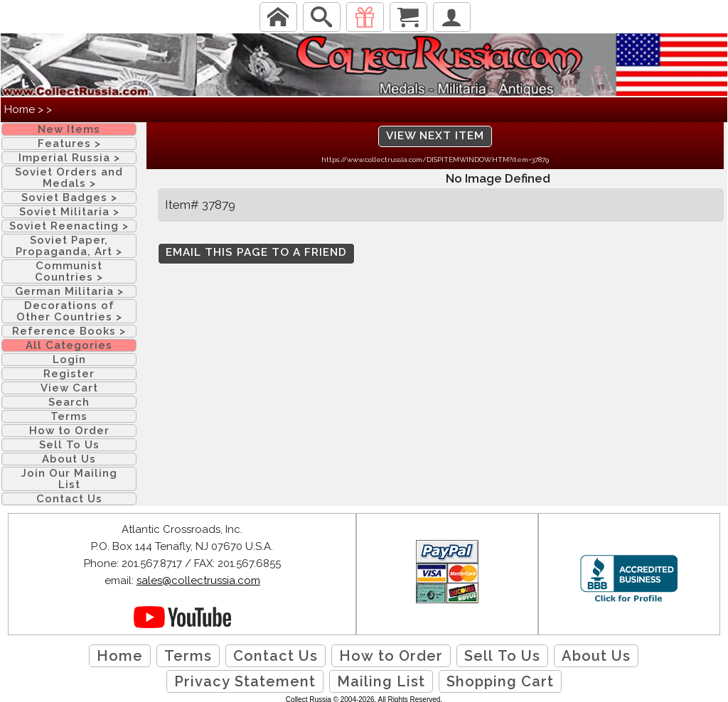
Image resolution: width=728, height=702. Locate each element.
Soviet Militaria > (69, 212)
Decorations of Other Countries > (69, 311)
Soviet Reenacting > (69, 226)
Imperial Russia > (69, 158)
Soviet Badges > (69, 198)
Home (20, 109)
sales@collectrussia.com (198, 580)
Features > (69, 144)
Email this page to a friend (256, 252)
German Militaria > (69, 291)
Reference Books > (69, 331)
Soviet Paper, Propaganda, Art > (69, 246)
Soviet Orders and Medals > (69, 178)
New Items (69, 129)
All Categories (69, 345)
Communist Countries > (69, 271)
